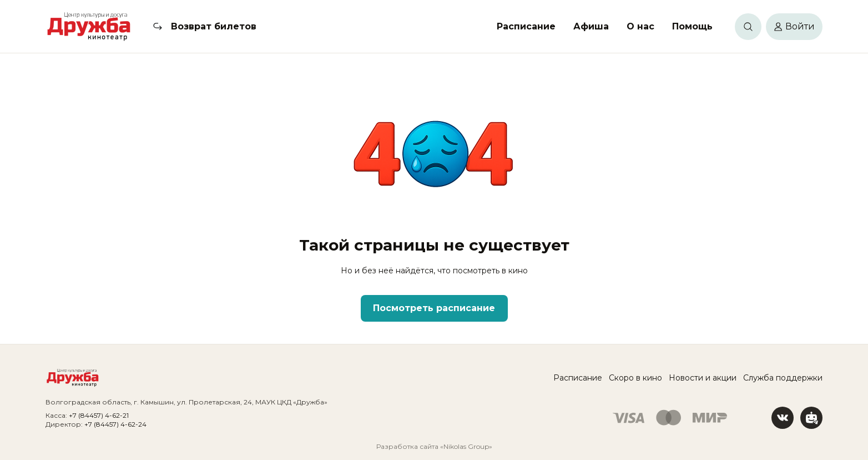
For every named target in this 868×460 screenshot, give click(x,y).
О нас (640, 26)
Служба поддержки (783, 378)
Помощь (692, 26)
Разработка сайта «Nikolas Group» (434, 446)
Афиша (591, 26)
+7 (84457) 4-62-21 (99, 415)
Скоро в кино (635, 378)
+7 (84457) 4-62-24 (115, 424)
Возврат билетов (214, 26)
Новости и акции (703, 378)
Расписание (526, 26)
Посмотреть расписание (434, 308)
